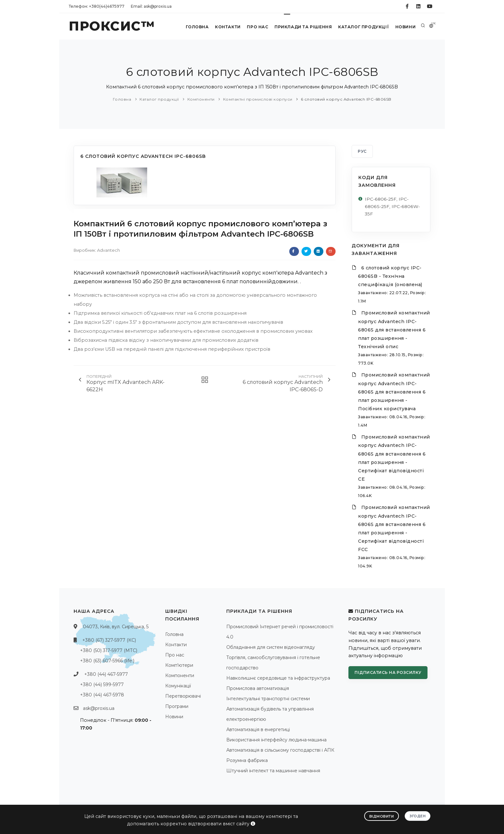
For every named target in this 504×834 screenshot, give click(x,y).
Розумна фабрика (247, 761)
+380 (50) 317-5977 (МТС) (109, 651)
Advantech (108, 250)
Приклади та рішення (302, 27)
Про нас (256, 27)
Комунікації (178, 686)
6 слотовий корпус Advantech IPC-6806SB (346, 99)
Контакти (226, 27)
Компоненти (201, 99)
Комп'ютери (179, 666)
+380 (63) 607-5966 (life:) (107, 661)
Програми (177, 707)
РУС (362, 151)
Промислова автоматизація (258, 689)
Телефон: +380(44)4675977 (97, 6)
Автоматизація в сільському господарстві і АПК (280, 750)
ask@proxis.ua (99, 709)
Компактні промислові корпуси (258, 99)
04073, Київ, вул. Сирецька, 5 (116, 627)
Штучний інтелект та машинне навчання (273, 771)
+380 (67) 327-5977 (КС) (109, 640)
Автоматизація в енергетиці (258, 730)
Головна (195, 27)
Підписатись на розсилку (388, 673)
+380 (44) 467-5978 (102, 695)
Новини (405, 27)
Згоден (418, 816)
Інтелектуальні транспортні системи (268, 699)
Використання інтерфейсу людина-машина (276, 740)
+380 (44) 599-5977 (102, 685)
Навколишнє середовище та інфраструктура (278, 678)
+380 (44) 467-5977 (106, 675)
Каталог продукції (362, 27)
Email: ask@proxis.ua (151, 6)
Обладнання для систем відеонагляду (271, 648)
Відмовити (382, 816)
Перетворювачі (183, 696)
